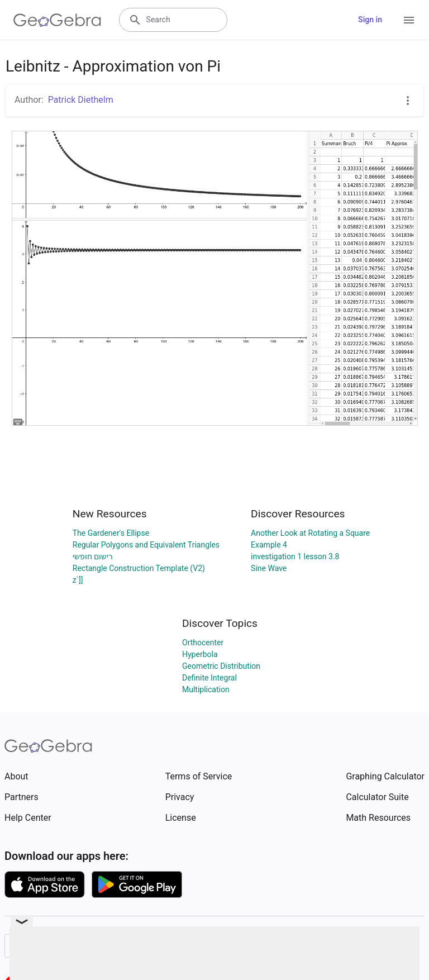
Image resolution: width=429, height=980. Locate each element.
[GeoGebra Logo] (57, 20)
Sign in (370, 20)
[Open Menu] (409, 20)
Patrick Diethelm (81, 100)
